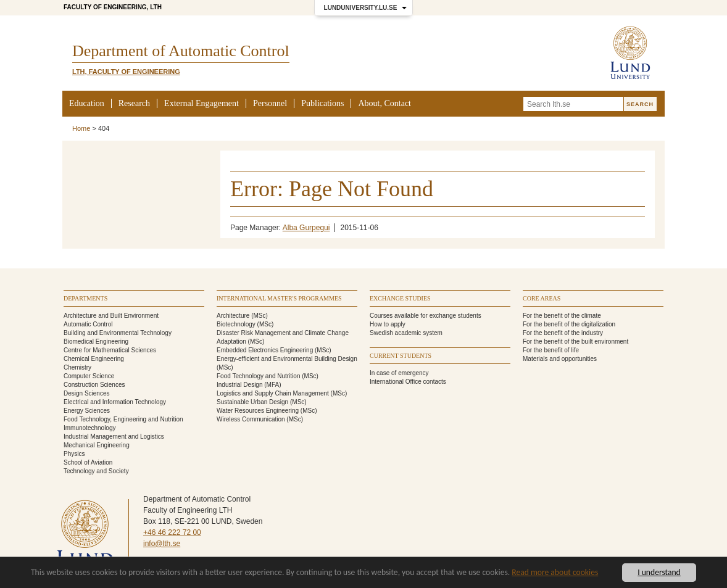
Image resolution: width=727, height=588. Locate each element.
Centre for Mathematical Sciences (110, 350)
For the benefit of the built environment (575, 342)
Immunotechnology (90, 428)
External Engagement (201, 103)
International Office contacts (408, 382)
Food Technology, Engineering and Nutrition (123, 419)
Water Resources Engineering (258, 411)
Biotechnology (236, 324)
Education (87, 103)
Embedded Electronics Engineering (265, 350)
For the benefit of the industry (563, 333)
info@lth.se (162, 544)
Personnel (270, 103)
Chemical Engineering (94, 359)
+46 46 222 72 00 (172, 532)
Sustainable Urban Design (252, 402)
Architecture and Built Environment (111, 316)
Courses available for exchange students (426, 316)
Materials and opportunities (560, 359)
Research (134, 103)
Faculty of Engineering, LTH (113, 7)
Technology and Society (96, 471)
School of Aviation (88, 462)
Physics (74, 454)
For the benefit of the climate (562, 316)
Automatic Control (88, 324)
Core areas (542, 298)
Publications (322, 103)
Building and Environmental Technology (118, 333)
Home (81, 128)
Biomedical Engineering (96, 342)
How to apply (388, 324)
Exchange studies (400, 298)
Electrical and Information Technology (115, 402)
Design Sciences (86, 393)
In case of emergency (399, 373)
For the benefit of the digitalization (569, 324)
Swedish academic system (406, 333)
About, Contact (384, 103)
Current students (401, 356)
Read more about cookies (555, 572)
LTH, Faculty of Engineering (126, 72)
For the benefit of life (551, 350)
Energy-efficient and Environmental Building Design (287, 359)
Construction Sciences (94, 385)
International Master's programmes (279, 298)
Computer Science (89, 376)
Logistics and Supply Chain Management (273, 393)
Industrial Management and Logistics (114, 437)
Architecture (233, 316)
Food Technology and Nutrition (258, 376)
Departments (85, 298)
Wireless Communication (251, 419)
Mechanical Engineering (97, 445)
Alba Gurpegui (306, 228)
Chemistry (77, 367)
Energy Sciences (87, 411)
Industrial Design (239, 385)
